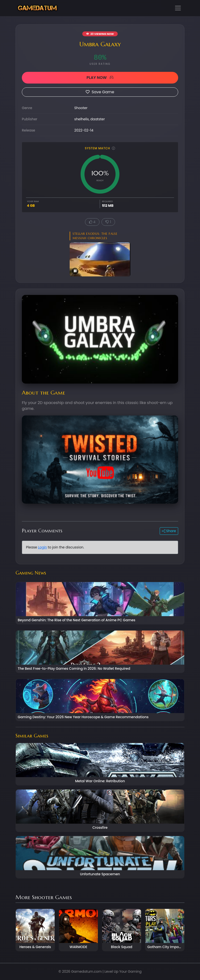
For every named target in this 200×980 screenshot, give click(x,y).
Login (42, 547)
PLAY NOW (100, 78)
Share (169, 531)
